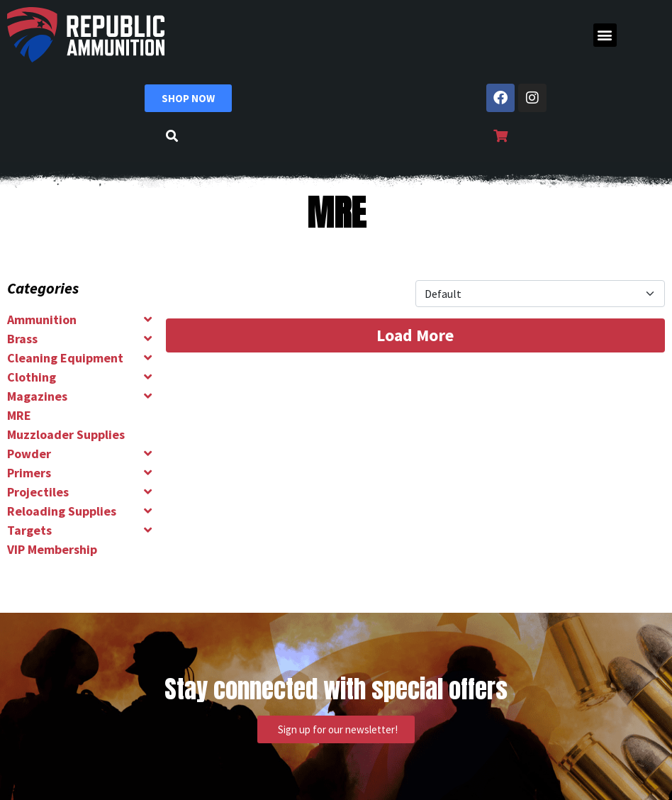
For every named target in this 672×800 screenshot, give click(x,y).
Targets (29, 530)
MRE (19, 415)
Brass (22, 339)
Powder (29, 454)
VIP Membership (52, 549)
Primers (29, 473)
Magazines (37, 396)
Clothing (32, 377)
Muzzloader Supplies (66, 434)
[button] (605, 35)
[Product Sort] (540, 294)
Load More (415, 335)
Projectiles (38, 492)
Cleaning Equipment (65, 358)
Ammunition (42, 320)
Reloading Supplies (62, 511)
